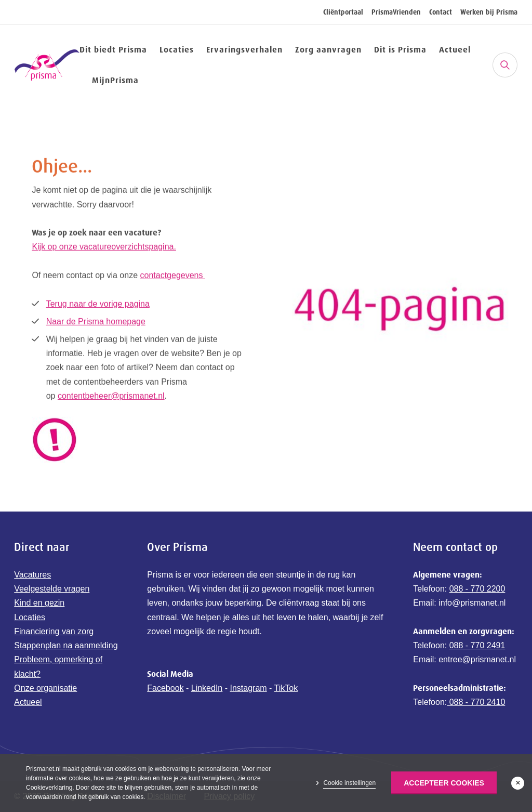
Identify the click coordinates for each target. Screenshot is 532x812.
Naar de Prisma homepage (96, 323)
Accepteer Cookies (444, 783)
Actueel (455, 49)
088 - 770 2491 (477, 645)
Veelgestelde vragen (52, 589)
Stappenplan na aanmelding (66, 645)
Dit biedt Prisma (113, 49)
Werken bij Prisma (489, 12)
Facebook (165, 688)
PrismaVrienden (396, 12)
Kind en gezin (39, 603)
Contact (441, 12)
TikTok (286, 688)
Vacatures (32, 575)
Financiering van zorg (54, 631)
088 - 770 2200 (477, 589)
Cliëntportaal (343, 12)
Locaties (177, 49)
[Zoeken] (505, 65)
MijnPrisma (115, 80)
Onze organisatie (45, 688)
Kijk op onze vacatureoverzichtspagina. (104, 248)
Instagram (248, 688)
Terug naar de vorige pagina (98, 305)
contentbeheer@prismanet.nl (111, 397)
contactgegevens (173, 276)
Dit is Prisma (400, 49)
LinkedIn (207, 688)
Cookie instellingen (349, 783)
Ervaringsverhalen (244, 49)
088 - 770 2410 (476, 702)
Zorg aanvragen (328, 49)
